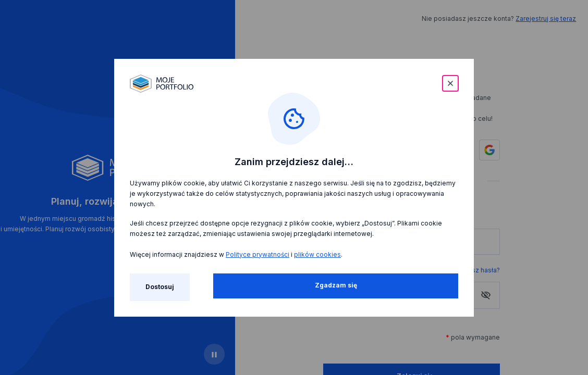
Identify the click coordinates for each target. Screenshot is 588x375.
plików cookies (317, 254)
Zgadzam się (336, 285)
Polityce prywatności (258, 254)
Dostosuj (160, 287)
